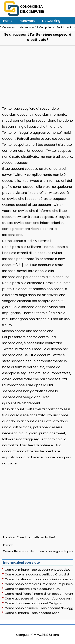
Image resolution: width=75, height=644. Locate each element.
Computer (45, 27)
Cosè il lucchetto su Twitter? (36, 537)
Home (8, 21)
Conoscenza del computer (18, 27)
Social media (65, 27)
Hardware (27, 21)
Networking (51, 21)
